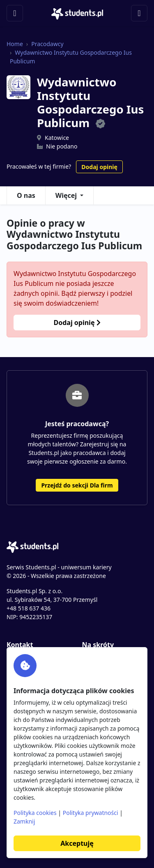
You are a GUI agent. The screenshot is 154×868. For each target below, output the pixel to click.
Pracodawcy (47, 44)
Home (15, 44)
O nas (26, 195)
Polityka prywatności (91, 813)
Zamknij (24, 821)
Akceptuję (77, 843)
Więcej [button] (66, 195)
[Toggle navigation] (15, 13)
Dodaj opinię (99, 167)
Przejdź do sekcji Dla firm (77, 485)
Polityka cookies (35, 813)
